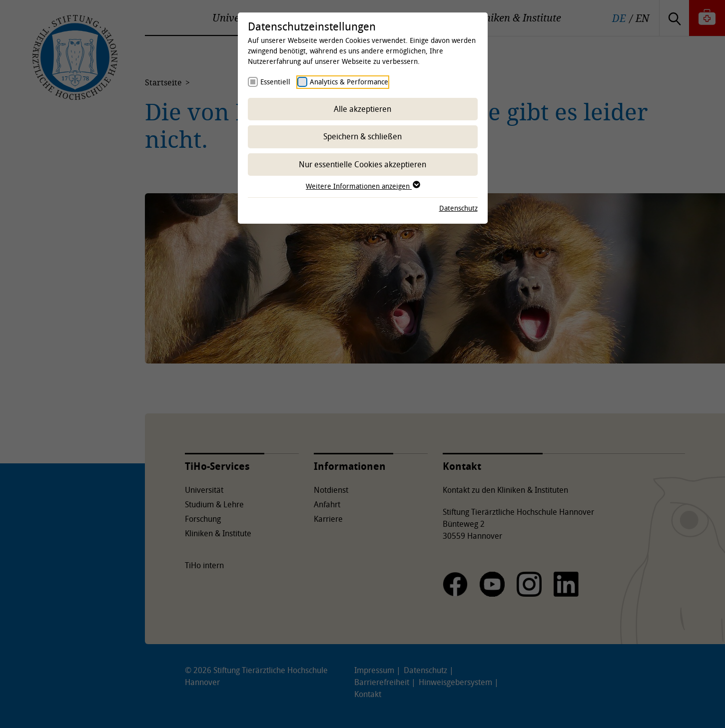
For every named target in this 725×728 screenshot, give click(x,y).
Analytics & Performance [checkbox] (349, 82)
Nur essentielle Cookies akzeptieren (362, 164)
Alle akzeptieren (362, 109)
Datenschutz (458, 208)
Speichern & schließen (362, 136)
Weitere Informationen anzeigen (362, 186)
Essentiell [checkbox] (275, 82)
